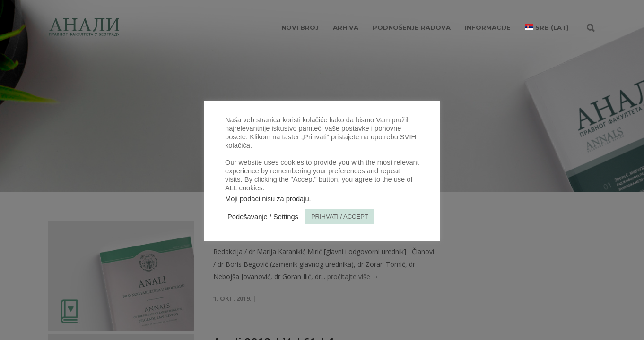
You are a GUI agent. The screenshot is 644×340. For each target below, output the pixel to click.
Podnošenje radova (412, 27)
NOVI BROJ (300, 27)
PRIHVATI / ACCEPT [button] (340, 217)
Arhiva (346, 27)
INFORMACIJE (488, 27)
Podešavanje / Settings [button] (263, 217)
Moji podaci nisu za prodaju (267, 199)
